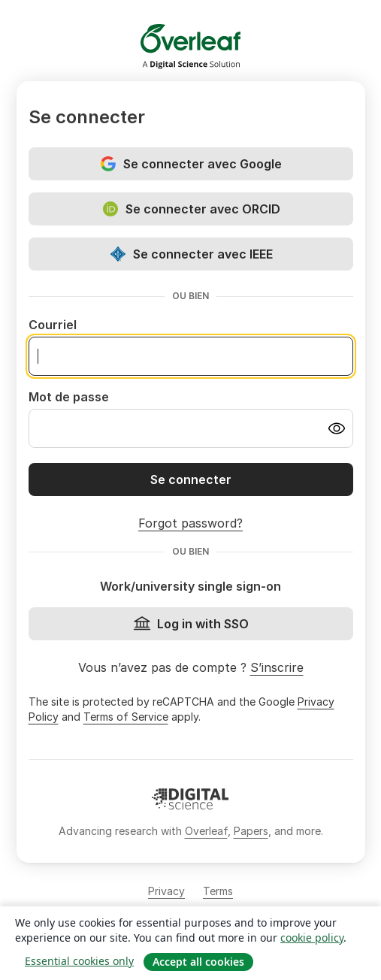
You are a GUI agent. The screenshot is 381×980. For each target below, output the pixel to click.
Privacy (166, 891)
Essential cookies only (79, 961)
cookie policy (312, 938)
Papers (251, 831)
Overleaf (206, 831)
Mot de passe (69, 397)
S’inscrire (277, 667)
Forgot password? (190, 523)
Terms (218, 891)
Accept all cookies (198, 962)
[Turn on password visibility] (337, 428)
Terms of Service (126, 717)
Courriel (53, 325)
